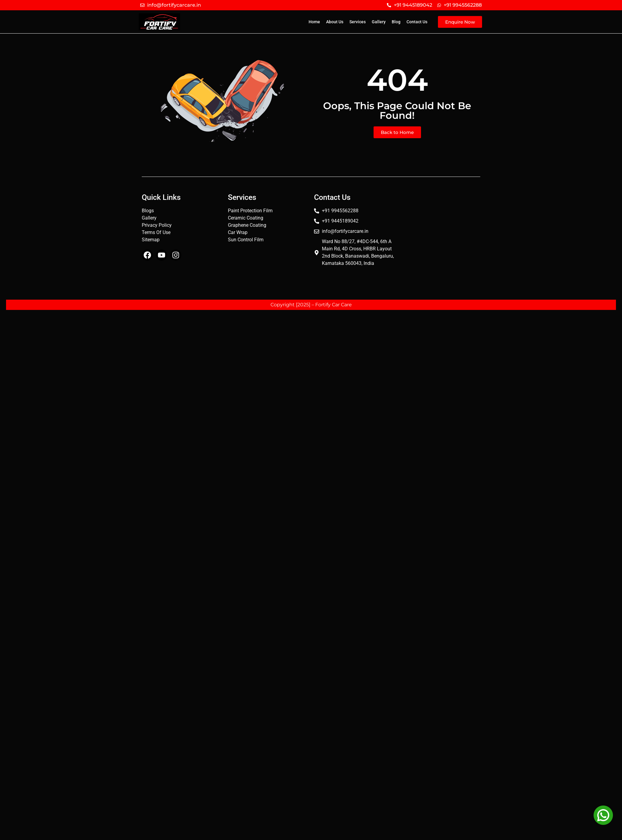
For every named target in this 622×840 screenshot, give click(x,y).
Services (358, 22)
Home (314, 22)
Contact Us (417, 22)
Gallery (379, 22)
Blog (396, 22)
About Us (335, 22)
